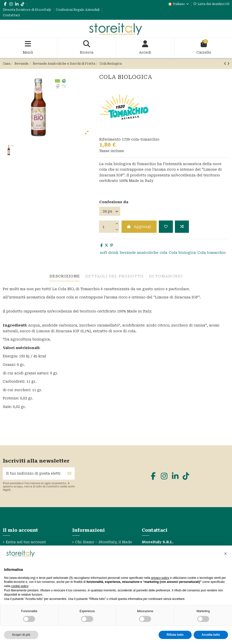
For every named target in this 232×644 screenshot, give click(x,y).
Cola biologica (182, 253)
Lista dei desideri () (211, 4)
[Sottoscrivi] (69, 473)
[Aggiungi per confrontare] (182, 227)
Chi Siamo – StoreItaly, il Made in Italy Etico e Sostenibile (104, 545)
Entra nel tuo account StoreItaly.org (26, 545)
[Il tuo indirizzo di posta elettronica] (34, 473)
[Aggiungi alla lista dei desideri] (166, 227)
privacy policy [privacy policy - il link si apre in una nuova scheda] (160, 578)
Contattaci (11, 15)
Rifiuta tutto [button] (175, 635)
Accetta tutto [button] (211, 635)
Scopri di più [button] (21, 635)
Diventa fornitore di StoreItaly (27, 10)
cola (163, 253)
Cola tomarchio (212, 253)
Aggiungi (139, 227)
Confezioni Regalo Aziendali (78, 10)
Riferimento (110, 139)
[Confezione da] (110, 211)
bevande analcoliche (139, 253)
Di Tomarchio (166, 276)
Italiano (179, 4)
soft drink (109, 253)
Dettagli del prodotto (114, 276)
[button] (225, 554)
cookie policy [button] (20, 586)
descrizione (65, 276)
